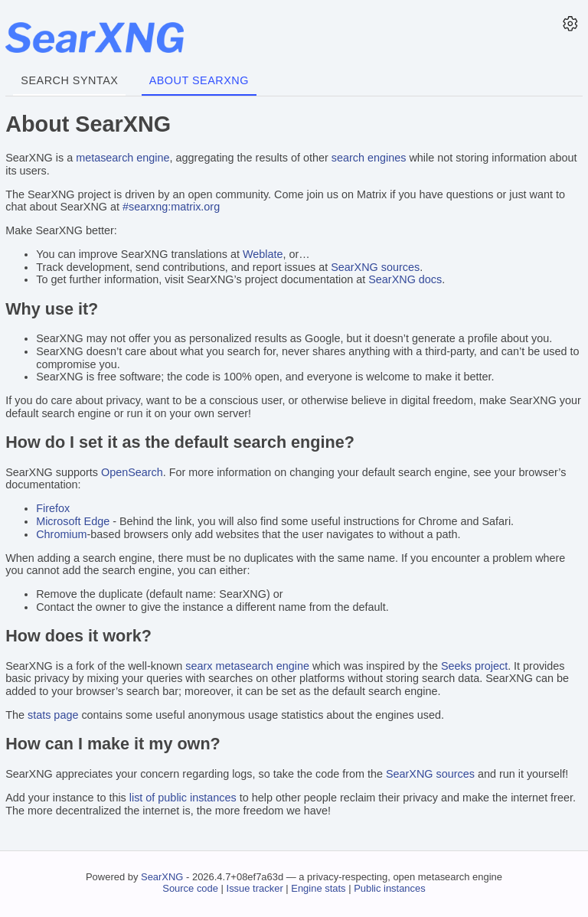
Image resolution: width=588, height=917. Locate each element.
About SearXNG (199, 80)
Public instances (390, 888)
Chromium (61, 534)
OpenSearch (132, 472)
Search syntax (69, 80)
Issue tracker (255, 888)
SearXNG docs (405, 279)
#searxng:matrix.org (171, 207)
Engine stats (318, 888)
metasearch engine (122, 158)
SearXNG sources (375, 267)
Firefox (53, 508)
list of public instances (183, 798)
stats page (53, 715)
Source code (190, 888)
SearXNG (162, 877)
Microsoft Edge (73, 521)
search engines (369, 158)
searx (199, 666)
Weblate (263, 254)
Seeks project (474, 666)
